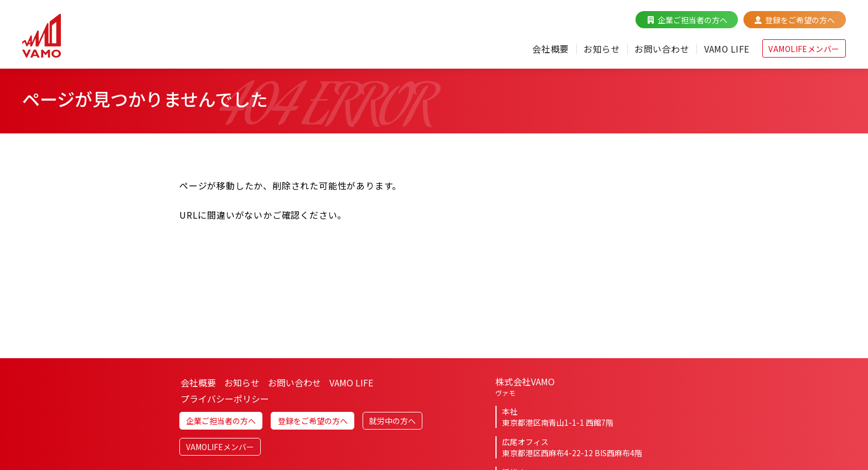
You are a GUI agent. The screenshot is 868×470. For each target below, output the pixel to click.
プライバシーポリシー (225, 404)
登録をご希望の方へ (800, 20)
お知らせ (601, 49)
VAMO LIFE (726, 49)
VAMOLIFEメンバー (804, 49)
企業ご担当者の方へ (693, 20)
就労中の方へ (392, 426)
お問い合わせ (661, 49)
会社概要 (550, 49)
